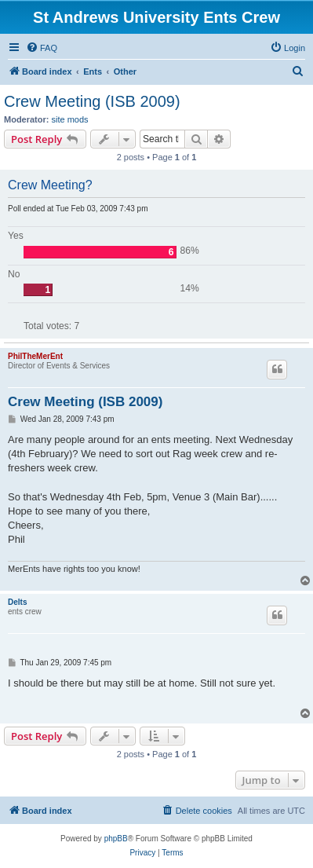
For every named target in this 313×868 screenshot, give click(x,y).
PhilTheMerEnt (35, 356)
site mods (70, 119)
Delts (17, 602)
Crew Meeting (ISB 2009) (92, 101)
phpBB (116, 839)
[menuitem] (42, 48)
